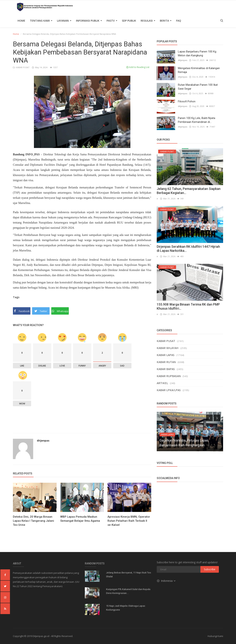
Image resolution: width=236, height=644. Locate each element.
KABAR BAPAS (166, 369)
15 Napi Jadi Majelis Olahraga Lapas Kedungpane (126, 608)
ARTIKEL (162, 383)
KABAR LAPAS (166, 355)
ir (157, 199)
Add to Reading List (138, 67)
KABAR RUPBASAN (169, 376)
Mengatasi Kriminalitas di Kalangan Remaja (199, 70)
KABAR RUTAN (166, 362)
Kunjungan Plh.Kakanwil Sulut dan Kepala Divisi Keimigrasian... (128, 591)
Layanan (64, 21)
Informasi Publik (89, 21)
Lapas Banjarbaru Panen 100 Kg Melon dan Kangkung (197, 53)
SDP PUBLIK (129, 21)
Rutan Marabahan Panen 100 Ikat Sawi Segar (198, 87)
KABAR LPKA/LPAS (169, 390)
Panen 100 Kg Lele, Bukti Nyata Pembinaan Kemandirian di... (197, 120)
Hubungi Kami (215, 636)
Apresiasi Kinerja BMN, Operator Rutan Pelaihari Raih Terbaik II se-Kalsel (129, 521)
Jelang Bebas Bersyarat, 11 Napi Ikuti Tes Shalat (129, 575)
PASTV (112, 21)
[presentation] (209, 418)
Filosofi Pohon (187, 101)
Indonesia (166, 580)
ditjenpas (43, 441)
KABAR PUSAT (21, 67)
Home (21, 21)
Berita (166, 21)
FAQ (179, 21)
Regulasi (148, 21)
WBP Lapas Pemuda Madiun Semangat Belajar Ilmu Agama (80, 519)
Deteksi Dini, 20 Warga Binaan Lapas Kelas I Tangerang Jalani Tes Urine (33, 521)
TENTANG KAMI (41, 21)
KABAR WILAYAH (168, 348)
